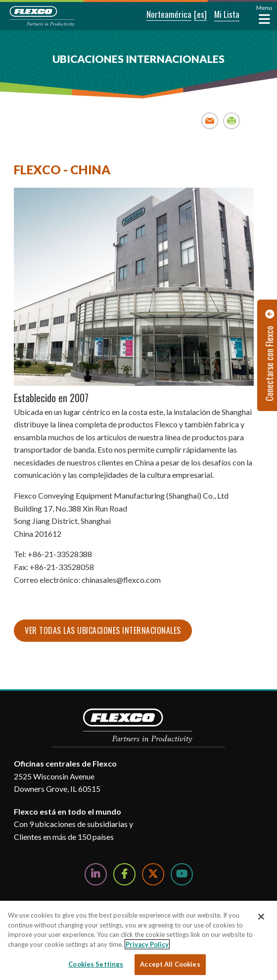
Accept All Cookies (170, 964)
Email (210, 121)
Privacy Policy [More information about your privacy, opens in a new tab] (147, 944)
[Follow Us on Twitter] (153, 874)
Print (232, 121)
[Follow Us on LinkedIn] (96, 874)
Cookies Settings (96, 964)
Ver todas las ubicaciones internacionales (103, 630)
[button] (162, 15)
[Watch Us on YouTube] (182, 874)
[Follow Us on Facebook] (124, 874)
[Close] (261, 917)
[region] (138, 940)
